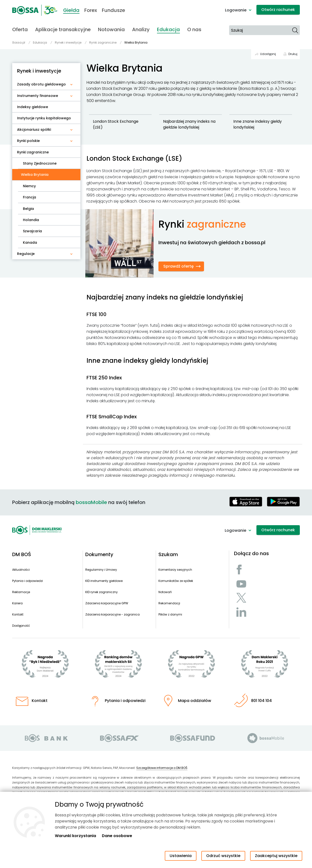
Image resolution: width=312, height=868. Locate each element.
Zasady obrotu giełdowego (41, 84)
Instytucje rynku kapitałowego (44, 118)
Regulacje (26, 254)
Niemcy (29, 186)
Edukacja (168, 29)
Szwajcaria (32, 231)
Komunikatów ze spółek (176, 581)
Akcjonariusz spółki (34, 130)
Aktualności (21, 570)
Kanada (30, 243)
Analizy (141, 29)
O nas (194, 29)
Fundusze (113, 10)
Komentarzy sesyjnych (175, 570)
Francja (29, 197)
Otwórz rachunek (278, 10)
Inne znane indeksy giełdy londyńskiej (258, 124)
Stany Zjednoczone (40, 163)
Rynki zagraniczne (33, 152)
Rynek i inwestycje (39, 71)
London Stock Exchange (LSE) (116, 124)
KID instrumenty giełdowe (104, 581)
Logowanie (236, 10)
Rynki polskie (28, 141)
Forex (91, 10)
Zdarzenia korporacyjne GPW (107, 603)
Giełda (71, 10)
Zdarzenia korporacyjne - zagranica (112, 614)
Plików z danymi (170, 614)
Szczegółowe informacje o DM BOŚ (162, 768)
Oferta (20, 29)
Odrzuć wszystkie (223, 856)
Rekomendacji (169, 603)
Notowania (111, 29)
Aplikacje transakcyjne (63, 29)
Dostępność (21, 626)
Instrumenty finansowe (38, 96)
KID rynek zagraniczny (102, 592)
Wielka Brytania (37, 175)
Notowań (165, 592)
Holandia (31, 220)
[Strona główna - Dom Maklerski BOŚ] (35, 10)
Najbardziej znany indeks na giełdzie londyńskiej (190, 124)
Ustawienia (181, 856)
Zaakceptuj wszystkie (276, 856)
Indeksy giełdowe (33, 107)
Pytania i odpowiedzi (28, 581)
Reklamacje (21, 592)
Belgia (28, 209)
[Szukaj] (295, 30)
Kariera (17, 603)
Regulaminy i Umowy (101, 570)
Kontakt (18, 614)
